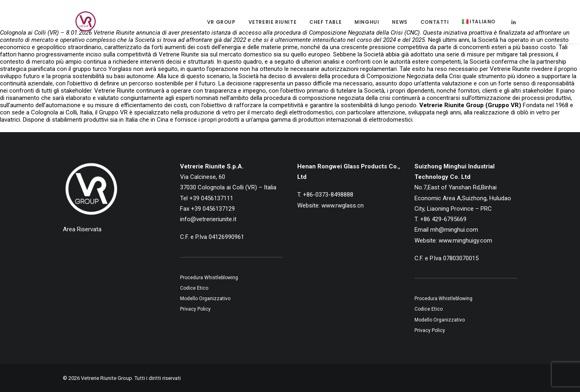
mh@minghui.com (454, 230)
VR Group (221, 26)
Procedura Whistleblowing (209, 278)
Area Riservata (82, 229)
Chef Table (325, 26)
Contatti (435, 26)
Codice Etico (194, 288)
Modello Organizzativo (205, 299)
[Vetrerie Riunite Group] (77, 25)
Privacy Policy (195, 309)
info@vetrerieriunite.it (208, 219)
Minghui (367, 26)
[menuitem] (221, 26)
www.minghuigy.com (465, 241)
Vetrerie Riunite (273, 26)
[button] (514, 25)
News (400, 26)
